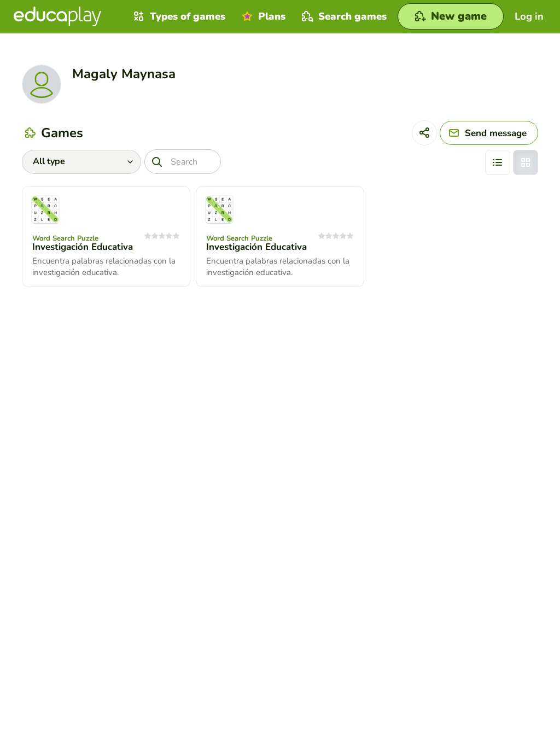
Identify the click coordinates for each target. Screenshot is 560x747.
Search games (343, 16)
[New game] (451, 16)
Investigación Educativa (83, 247)
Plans (262, 16)
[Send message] (489, 133)
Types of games (178, 16)
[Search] (183, 162)
